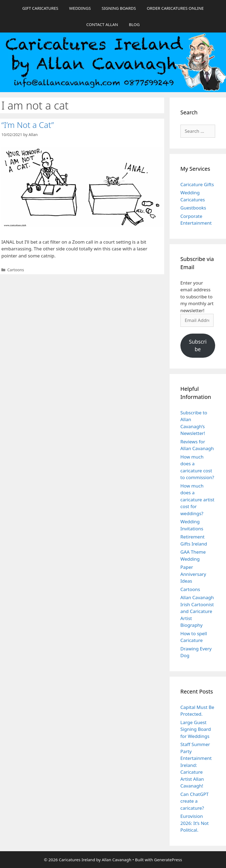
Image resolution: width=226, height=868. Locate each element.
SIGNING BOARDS (119, 8)
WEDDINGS (80, 8)
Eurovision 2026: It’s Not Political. (195, 823)
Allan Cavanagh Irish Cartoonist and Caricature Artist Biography (197, 611)
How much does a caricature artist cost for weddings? (198, 500)
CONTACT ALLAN (102, 24)
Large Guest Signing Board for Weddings (196, 729)
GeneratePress (168, 860)
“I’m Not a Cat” (28, 125)
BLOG (134, 24)
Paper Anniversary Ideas (193, 574)
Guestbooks (193, 208)
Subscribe (198, 346)
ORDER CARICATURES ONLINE (175, 8)
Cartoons (16, 270)
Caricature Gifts (197, 184)
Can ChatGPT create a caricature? (195, 801)
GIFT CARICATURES (40, 8)
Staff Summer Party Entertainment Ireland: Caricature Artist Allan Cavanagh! (196, 765)
